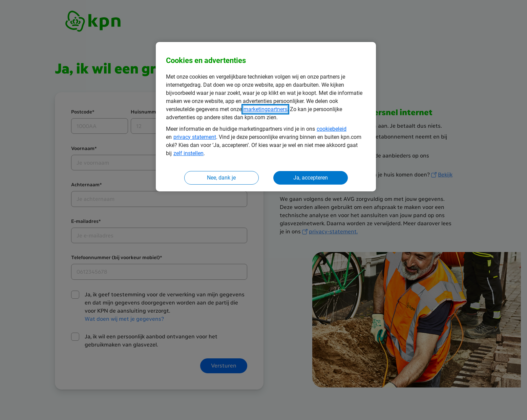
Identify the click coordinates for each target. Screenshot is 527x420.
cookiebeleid (332, 129)
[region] (266, 117)
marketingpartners (265, 109)
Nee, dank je (221, 178)
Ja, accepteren (311, 178)
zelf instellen (188, 153)
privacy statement (195, 137)
